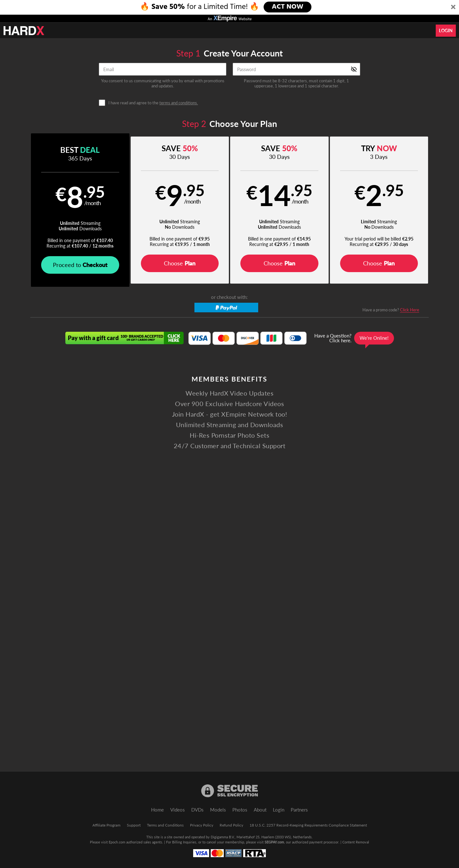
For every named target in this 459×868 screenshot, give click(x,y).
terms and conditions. (179, 103)
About (260, 810)
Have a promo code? (391, 310)
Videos (178, 810)
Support (134, 825)
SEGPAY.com (274, 842)
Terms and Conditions (165, 825)
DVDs (197, 810)
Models (218, 810)
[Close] (453, 7)
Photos (240, 810)
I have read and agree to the (153, 103)
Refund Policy (231, 825)
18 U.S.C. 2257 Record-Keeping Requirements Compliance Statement (308, 825)
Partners (299, 810)
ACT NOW (288, 7)
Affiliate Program (106, 825)
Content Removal (356, 842)
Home (157, 810)
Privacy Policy (202, 825)
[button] (80, 210)
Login (446, 30)
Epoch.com (117, 842)
